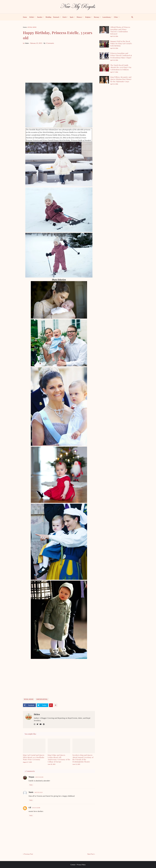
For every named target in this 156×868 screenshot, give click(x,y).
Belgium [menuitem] (88, 17)
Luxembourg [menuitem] (107, 17)
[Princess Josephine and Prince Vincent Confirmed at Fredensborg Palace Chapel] (104, 56)
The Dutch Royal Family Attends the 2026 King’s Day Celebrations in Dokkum (121, 67)
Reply (31, 785)
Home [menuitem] (25, 17)
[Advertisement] (59, 64)
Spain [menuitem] (72, 17)
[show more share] (56, 705)
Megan (31, 777)
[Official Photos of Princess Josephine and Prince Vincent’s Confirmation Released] (104, 30)
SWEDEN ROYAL (42, 699)
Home (25, 27)
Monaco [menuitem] (79, 17)
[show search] (131, 17)
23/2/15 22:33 (39, 777)
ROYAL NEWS (32, 27)
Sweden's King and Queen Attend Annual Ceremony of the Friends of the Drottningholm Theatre (83, 758)
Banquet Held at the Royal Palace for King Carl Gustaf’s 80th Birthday (121, 43)
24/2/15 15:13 (38, 792)
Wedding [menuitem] (48, 17)
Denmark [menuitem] (56, 17)
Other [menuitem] (116, 17)
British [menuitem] (32, 17)
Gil (30, 807)
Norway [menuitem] (97, 17)
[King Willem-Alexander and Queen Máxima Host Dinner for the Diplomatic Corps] (104, 80)
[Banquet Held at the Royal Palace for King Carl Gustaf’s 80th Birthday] (104, 44)
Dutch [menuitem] (65, 17)
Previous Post (29, 854)
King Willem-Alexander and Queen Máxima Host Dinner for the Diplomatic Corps (121, 79)
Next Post (91, 854)
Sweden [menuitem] (40, 17)
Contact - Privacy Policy (78, 865)
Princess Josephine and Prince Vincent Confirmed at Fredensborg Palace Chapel (121, 55)
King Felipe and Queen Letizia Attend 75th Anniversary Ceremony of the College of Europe (59, 758)
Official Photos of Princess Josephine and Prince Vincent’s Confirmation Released (120, 30)
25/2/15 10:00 (36, 808)
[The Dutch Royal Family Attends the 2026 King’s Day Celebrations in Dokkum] (104, 68)
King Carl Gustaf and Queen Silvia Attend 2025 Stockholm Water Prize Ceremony (34, 757)
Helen (37, 714)
